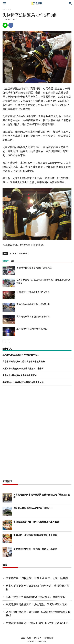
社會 (9, 9)
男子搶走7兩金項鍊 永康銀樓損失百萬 (20, 375)
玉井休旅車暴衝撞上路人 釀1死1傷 (33, 304)
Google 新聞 (26, 638)
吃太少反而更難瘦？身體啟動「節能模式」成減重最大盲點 (37, 587)
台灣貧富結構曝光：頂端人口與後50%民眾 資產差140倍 (37, 623)
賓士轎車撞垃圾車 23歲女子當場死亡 (34, 268)
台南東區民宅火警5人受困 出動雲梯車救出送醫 (24, 362)
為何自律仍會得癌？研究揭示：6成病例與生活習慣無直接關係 (38, 614)
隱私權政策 (49, 638)
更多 (13, 261)
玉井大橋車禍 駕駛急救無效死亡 (32, 329)
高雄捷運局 (23, 254)
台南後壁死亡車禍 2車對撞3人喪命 (33, 292)
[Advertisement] (37, 433)
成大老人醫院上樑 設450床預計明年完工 (21, 355)
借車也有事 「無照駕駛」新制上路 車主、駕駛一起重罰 (37, 578)
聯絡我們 (38, 638)
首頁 (4, 9)
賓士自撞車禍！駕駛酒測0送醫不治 (33, 317)
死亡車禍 (13, 254)
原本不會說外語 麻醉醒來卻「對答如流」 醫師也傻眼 (36, 597)
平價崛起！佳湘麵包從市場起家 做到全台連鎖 (23, 382)
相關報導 (6, 261)
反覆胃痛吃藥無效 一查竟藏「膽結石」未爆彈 (23, 369)
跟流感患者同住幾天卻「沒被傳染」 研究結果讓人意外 (36, 604)
